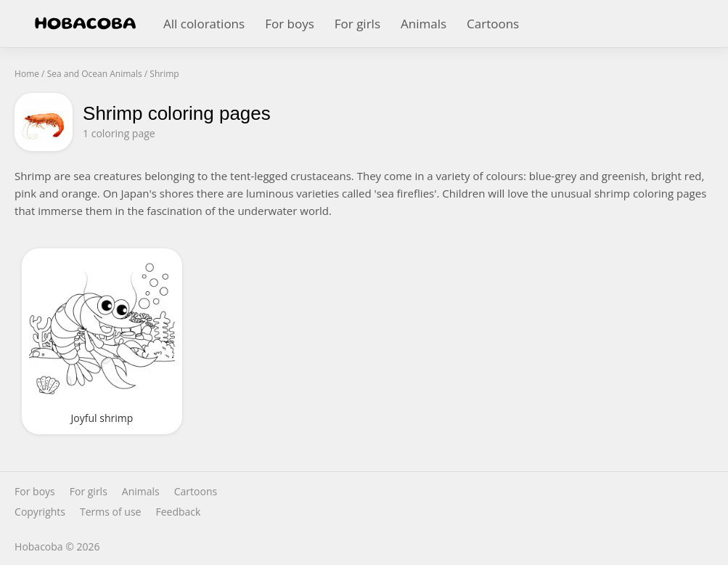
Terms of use (110, 512)
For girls (357, 24)
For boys (290, 24)
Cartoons (493, 24)
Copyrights (40, 512)
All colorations (204, 24)
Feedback (178, 512)
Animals (424, 24)
